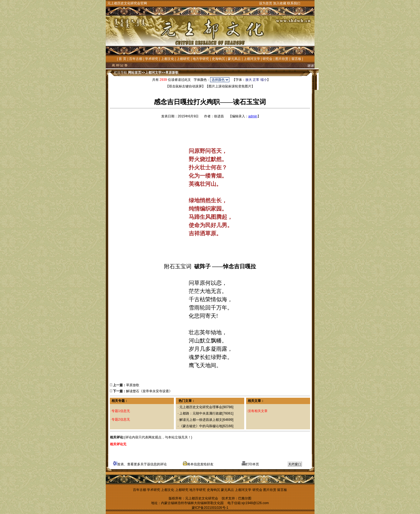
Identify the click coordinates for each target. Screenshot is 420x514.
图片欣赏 (282, 59)
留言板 (296, 59)
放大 (249, 80)
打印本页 (250, 464)
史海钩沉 (218, 59)
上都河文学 (252, 59)
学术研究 (152, 59)
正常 (256, 80)
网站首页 (135, 73)
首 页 (122, 59)
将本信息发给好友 (198, 464)
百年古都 (136, 59)
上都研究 (183, 59)
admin (253, 116)
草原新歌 (172, 73)
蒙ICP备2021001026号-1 (210, 508)
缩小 (264, 80)
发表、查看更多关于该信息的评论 (140, 464)
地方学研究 (201, 59)
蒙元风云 (234, 59)
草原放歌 (133, 385)
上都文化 (168, 59)
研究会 (268, 59)
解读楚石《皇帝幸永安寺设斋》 (149, 391)
